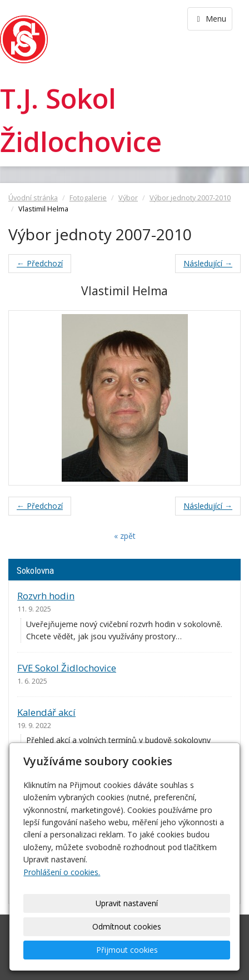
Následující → (208, 263)
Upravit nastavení (127, 903)
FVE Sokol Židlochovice (67, 668)
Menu (210, 19)
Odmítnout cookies (127, 926)
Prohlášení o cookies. (62, 872)
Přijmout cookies (127, 950)
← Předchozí (40, 263)
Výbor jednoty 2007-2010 (190, 198)
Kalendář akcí (46, 712)
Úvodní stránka (33, 198)
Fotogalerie (88, 198)
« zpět (125, 536)
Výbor (128, 198)
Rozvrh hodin (46, 596)
